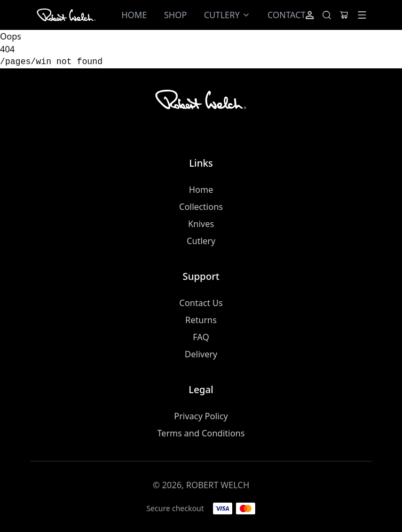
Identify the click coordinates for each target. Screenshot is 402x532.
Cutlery (201, 241)
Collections (201, 207)
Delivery (201, 354)
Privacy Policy (201, 416)
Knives (201, 224)
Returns (201, 320)
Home (201, 190)
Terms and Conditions (201, 433)
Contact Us (201, 303)
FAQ (201, 337)
